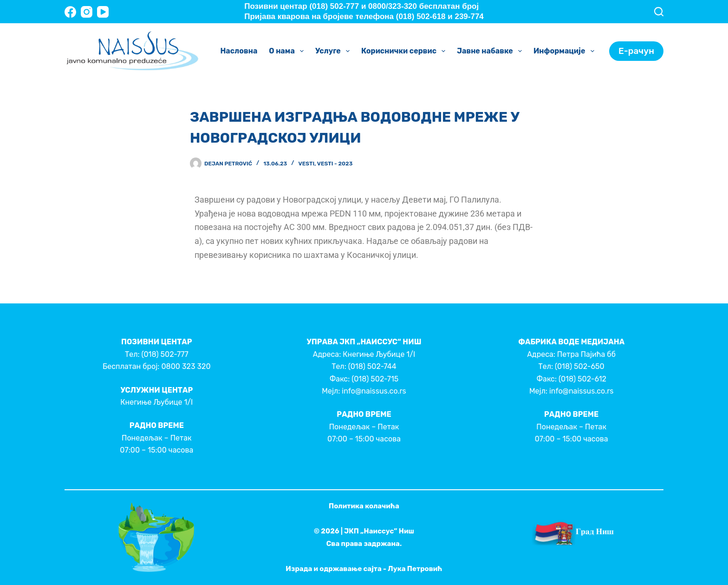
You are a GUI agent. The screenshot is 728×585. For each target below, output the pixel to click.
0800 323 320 (186, 366)
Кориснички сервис (405, 51)
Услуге (334, 51)
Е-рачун (636, 51)
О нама (288, 51)
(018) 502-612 (582, 379)
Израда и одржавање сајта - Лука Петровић (364, 569)
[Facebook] (70, 12)
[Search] (659, 12)
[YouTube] (103, 12)
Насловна (239, 51)
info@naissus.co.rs (374, 391)
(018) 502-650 (580, 366)
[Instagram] (87, 12)
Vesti (307, 164)
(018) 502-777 (165, 354)
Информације (566, 51)
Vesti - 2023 (335, 164)
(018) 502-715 (375, 379)
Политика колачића (364, 506)
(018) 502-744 (372, 366)
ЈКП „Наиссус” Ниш (379, 531)
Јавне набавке (491, 51)
